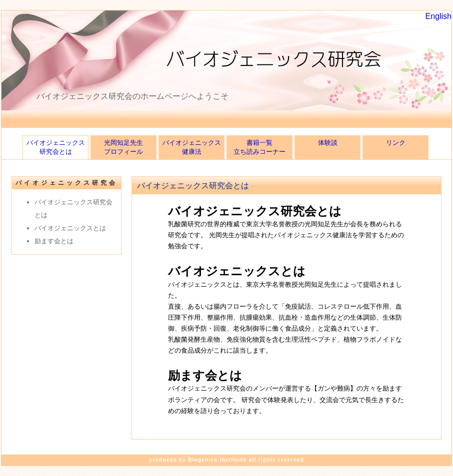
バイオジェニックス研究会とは (56, 147)
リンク (396, 147)
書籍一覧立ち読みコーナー (259, 147)
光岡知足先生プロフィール (123, 147)
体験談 (328, 147)
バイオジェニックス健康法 (192, 147)
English (438, 16)
